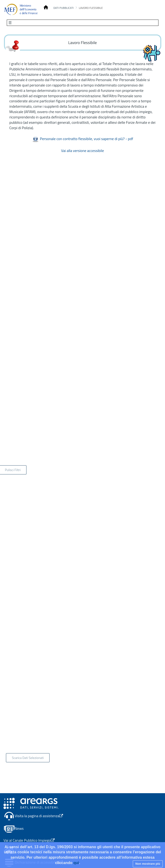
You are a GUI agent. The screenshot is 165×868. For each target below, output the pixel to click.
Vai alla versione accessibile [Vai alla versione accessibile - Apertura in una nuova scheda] (83, 151)
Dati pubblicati (64, 8)
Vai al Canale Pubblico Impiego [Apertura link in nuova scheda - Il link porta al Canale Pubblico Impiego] (29, 840)
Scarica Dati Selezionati (28, 758)
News (19, 828)
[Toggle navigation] (83, 23)
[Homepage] (21, 9)
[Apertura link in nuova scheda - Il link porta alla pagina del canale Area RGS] (31, 803)
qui (76, 863)
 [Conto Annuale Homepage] (46, 7)
